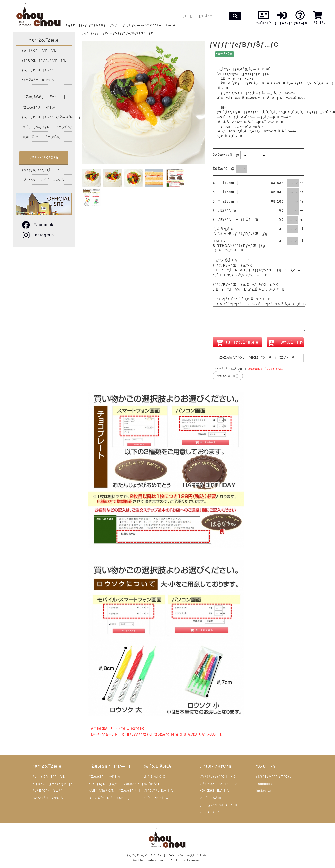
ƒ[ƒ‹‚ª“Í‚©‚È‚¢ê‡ (219, 805)
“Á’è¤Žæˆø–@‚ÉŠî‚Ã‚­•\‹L (189, 855)
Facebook (37, 225)
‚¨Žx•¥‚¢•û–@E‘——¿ (219, 784)
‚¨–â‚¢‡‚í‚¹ (210, 812)
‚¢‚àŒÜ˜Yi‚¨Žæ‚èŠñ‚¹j (44, 137)
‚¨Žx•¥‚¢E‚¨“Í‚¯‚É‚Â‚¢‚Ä (43, 180)
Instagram (38, 235)
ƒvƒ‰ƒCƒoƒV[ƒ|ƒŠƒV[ (146, 855)
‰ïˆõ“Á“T (152, 784)
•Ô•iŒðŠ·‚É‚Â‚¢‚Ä (215, 791)
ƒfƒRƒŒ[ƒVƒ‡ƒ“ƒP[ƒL (44, 60)
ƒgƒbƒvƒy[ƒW (95, 33)
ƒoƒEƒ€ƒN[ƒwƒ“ (37, 70)
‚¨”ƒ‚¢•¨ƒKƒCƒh (44, 158)
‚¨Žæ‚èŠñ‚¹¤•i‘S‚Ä (39, 107)
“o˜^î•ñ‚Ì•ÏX (156, 798)
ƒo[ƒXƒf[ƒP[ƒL (39, 51)
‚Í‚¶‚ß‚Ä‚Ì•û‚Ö (155, 777)
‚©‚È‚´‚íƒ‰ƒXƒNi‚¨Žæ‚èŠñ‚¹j (47, 127)
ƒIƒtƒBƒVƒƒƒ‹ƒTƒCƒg (274, 777)
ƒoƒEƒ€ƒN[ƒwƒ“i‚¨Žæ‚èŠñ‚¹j (47, 117)
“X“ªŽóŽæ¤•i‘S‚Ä (38, 80)
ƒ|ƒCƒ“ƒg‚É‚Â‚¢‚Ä (159, 791)
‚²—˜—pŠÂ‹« (211, 798)
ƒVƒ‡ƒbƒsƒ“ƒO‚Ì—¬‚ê (41, 170)
